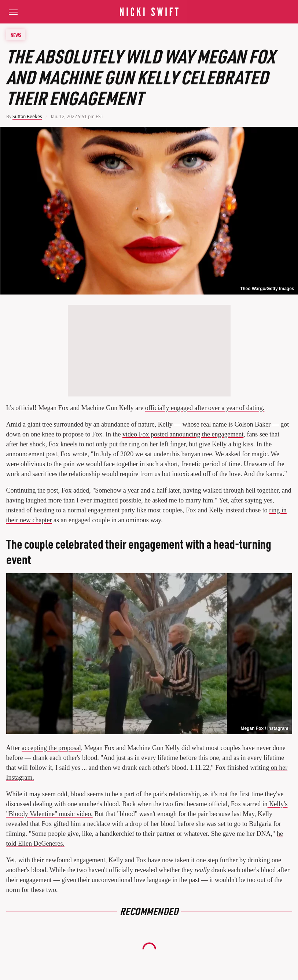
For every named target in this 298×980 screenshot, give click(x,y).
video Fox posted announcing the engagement (183, 434)
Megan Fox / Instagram (264, 728)
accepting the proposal (51, 748)
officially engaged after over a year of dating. (205, 408)
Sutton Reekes (27, 116)
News (16, 35)
